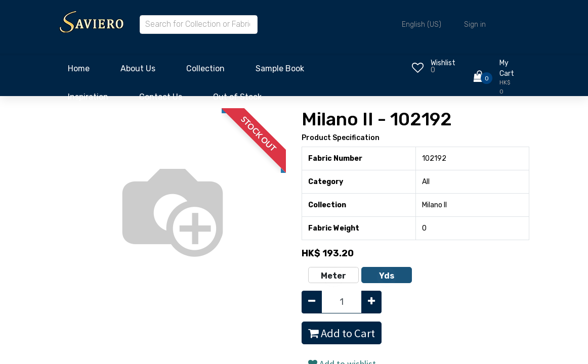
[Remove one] (312, 302)
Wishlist (443, 63)
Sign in (475, 25)
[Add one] (371, 302)
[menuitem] (79, 71)
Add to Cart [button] (342, 333)
